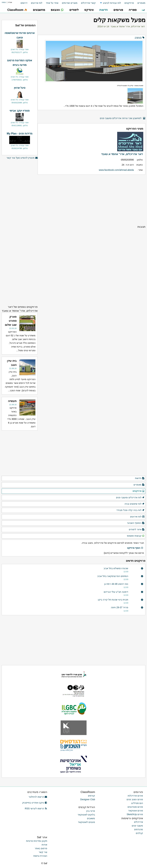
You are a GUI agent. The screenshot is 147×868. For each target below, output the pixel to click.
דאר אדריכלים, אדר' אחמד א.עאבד (128, 26)
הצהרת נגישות (40, 856)
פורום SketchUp (135, 814)
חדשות (140, 478)
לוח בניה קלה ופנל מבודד (130, 510)
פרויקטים (139, 491)
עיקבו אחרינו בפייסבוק (35, 803)
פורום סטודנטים (135, 807)
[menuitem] (140, 3)
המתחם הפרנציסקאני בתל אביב (113, 576)
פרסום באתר (41, 848)
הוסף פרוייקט (135, 548)
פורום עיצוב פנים (135, 799)
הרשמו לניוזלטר (38, 797)
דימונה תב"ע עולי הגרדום (116, 592)
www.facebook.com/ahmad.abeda (116, 170)
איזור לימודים (137, 530)
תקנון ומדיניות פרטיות (37, 841)
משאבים (91, 818)
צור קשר (43, 852)
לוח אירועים (37, 3)
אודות (44, 845)
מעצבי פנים (137, 826)
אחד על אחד (52, 3)
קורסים (91, 796)
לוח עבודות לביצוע (112, 3)
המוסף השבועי (136, 523)
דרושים (24, 3)
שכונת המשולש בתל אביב (116, 568)
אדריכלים (138, 822)
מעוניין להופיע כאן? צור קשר (22, 158)
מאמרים (141, 3)
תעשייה (138, 37)
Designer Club (88, 799)
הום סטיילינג (137, 803)
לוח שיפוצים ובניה (135, 504)
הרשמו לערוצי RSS (36, 808)
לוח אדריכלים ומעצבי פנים (130, 498)
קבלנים (139, 833)
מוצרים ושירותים (70, 3)
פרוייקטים (129, 3)
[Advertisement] (91, 200)
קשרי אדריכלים (88, 3)
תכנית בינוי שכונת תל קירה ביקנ (113, 600)
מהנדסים (139, 829)
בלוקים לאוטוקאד (86, 815)
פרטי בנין (91, 811)
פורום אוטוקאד (136, 811)
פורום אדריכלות (135, 796)
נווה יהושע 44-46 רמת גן (116, 584)
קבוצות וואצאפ (136, 536)
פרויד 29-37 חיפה (120, 607)
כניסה (4, 2)
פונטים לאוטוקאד (86, 822)
